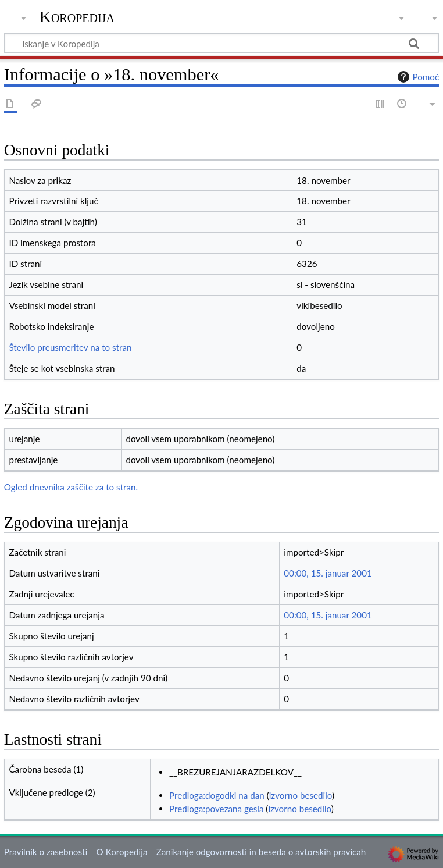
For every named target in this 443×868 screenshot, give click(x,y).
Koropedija (77, 17)
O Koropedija (122, 852)
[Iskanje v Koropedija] (222, 43)
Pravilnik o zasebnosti (46, 852)
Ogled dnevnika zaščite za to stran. (71, 487)
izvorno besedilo (301, 795)
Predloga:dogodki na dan (217, 795)
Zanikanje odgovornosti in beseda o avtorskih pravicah (261, 852)
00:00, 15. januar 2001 (328, 573)
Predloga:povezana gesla (217, 809)
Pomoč (417, 77)
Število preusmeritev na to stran (70, 347)
